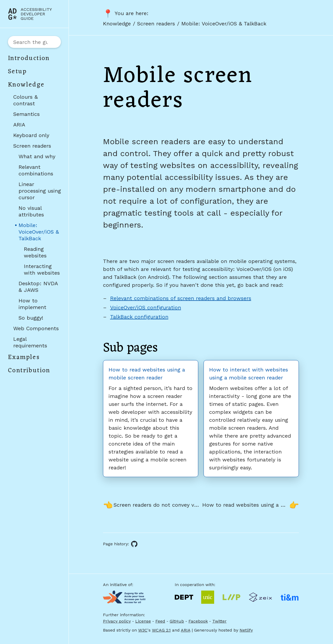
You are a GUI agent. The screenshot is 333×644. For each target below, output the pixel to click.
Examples (24, 357)
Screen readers (32, 146)
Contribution (29, 371)
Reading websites (35, 252)
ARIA (19, 125)
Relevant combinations (36, 170)
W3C (143, 630)
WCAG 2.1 (161, 630)
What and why (37, 156)
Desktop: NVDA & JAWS (38, 287)
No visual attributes (31, 211)
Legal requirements (30, 342)
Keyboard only (31, 135)
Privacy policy (117, 621)
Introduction (29, 58)
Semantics (26, 114)
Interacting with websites (42, 269)
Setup (17, 72)
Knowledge (26, 85)
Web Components (36, 328)
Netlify (246, 630)
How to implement (32, 304)
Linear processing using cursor (40, 191)
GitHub (177, 621)
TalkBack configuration (139, 317)
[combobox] (34, 42)
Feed (160, 621)
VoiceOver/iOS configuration (146, 307)
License (143, 621)
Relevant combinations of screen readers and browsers (181, 298)
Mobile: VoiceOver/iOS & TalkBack (40, 233)
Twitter (219, 621)
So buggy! (31, 318)
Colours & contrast (26, 100)
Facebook (198, 621)
